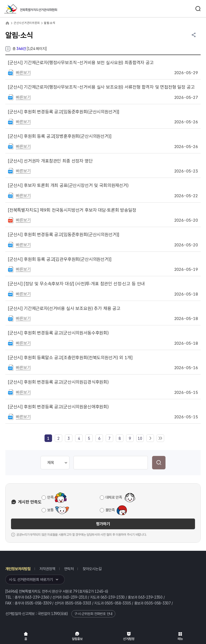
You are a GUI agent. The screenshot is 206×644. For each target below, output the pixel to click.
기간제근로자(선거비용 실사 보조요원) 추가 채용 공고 (64, 308)
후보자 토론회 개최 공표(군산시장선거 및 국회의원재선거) (68, 185)
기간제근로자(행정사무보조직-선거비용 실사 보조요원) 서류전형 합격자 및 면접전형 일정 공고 (101, 87)
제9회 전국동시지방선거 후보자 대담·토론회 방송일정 (72, 210)
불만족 (110, 510)
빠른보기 (23, 73)
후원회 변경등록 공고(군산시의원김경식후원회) (58, 382)
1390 (55, 614)
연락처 (69, 569)
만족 (50, 497)
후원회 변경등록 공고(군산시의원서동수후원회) (58, 333)
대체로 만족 (114, 497)
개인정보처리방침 (18, 569)
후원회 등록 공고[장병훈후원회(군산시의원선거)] (60, 136)
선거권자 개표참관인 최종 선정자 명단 (50, 161)
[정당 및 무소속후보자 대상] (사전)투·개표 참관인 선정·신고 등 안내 (76, 284)
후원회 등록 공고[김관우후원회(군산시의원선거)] (60, 259)
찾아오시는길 (92, 569)
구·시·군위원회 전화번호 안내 (93, 614)
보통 (50, 510)
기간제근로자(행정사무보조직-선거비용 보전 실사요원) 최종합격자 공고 (81, 63)
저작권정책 (47, 569)
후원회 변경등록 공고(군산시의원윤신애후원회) (58, 407)
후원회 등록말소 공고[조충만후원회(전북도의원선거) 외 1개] (70, 358)
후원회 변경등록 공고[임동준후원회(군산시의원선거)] (64, 112)
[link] (48, 438)
